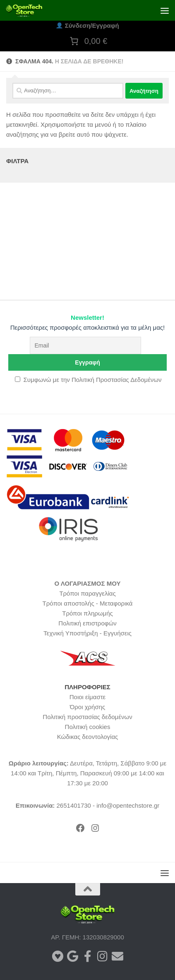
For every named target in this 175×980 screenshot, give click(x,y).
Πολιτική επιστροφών (87, 623)
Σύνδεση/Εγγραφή (87, 25)
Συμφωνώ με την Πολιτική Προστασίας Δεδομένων (93, 380)
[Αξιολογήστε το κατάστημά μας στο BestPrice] (58, 956)
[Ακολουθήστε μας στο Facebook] (88, 956)
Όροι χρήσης (88, 707)
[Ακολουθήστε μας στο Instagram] (103, 956)
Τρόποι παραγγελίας (87, 593)
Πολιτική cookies (88, 727)
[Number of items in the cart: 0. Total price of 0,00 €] (88, 41)
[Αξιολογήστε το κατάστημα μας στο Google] (73, 956)
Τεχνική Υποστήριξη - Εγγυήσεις (87, 633)
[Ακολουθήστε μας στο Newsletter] (117, 956)
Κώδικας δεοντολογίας (88, 737)
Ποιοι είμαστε (88, 697)
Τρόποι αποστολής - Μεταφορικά (88, 603)
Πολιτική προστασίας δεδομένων (87, 717)
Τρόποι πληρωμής (87, 613)
